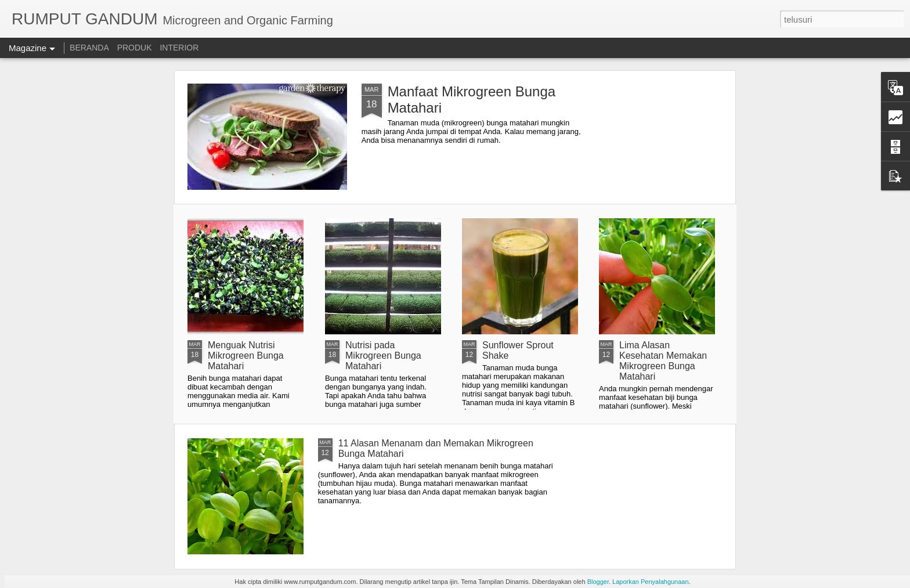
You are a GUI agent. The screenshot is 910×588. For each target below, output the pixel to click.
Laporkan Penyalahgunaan (651, 582)
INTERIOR (179, 48)
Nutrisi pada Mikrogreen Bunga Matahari (383, 356)
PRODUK (135, 48)
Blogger (598, 582)
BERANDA (89, 48)
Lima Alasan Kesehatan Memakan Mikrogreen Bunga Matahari (663, 361)
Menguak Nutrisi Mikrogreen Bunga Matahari (246, 356)
